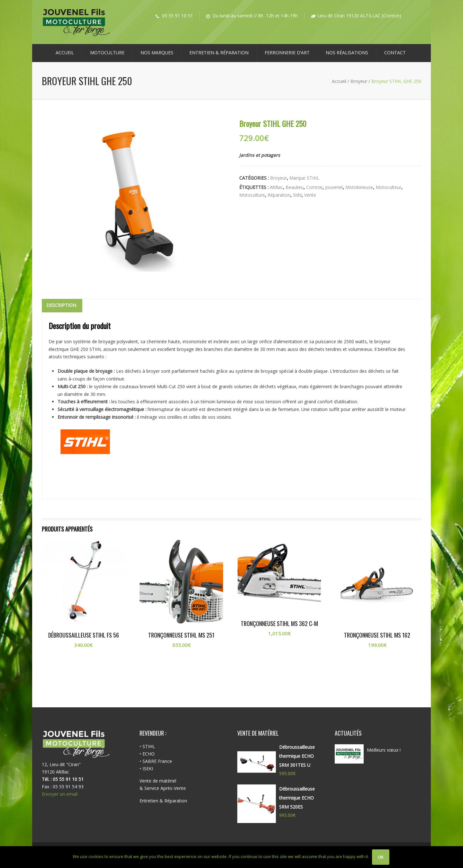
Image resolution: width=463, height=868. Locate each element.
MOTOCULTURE (107, 53)
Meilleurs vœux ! (384, 750)
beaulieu (295, 187)
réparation (279, 195)
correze (314, 187)
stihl (297, 195)
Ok (381, 857)
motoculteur (388, 187)
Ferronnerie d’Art (287, 53)
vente (310, 195)
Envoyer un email (60, 794)
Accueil (65, 53)
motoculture (252, 195)
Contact (395, 53)
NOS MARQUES (157, 53)
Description (61, 305)
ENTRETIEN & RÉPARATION (219, 53)
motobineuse (359, 187)
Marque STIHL (304, 178)
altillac (276, 187)
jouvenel (334, 187)
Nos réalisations (347, 53)
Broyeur (359, 81)
